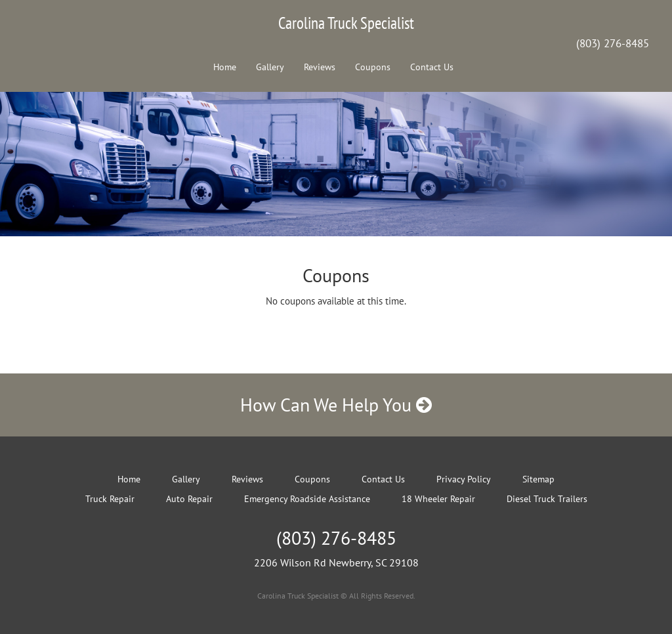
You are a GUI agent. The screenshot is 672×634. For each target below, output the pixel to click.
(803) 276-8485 (613, 43)
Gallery (270, 67)
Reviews (320, 67)
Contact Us (432, 67)
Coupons (373, 67)
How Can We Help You (336, 405)
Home (225, 67)
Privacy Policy (464, 479)
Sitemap (538, 479)
